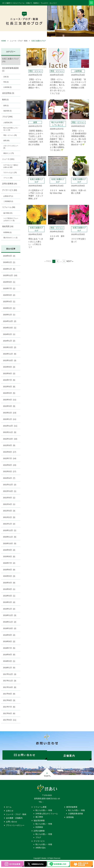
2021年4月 (9, 504)
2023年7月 (9, 380)
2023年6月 (9, 387)
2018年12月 (10, 615)
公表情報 (7, 87)
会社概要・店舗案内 (14, 817)
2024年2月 (9, 334)
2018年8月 (9, 641)
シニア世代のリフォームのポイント (11, 219)
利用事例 (7, 232)
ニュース (8, 159)
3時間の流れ (41, 846)
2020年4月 (9, 583)
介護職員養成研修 (76, 812)
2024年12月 (10, 321)
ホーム (9, 806)
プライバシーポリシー (15, 824)
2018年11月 (10, 622)
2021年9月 (9, 498)
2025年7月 (9, 288)
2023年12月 (10, 347)
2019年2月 (9, 602)
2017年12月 (10, 674)
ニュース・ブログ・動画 (16, 813)
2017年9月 (9, 694)
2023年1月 (10, 419)
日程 (6, 77)
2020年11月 (10, 537)
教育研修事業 (72, 806)
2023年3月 (9, 406)
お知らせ (10, 809)
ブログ (7, 117)
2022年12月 (10, 426)
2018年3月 (9, 661)
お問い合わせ (12, 820)
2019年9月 (9, 589)
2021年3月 (9, 511)
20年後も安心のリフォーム (47, 812)
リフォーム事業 (40, 806)
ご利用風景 (8, 201)
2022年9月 (9, 445)
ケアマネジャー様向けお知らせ (11, 166)
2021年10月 (10, 491)
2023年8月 (9, 373)
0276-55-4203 (50, 800)
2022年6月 (10, 465)
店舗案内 (70, 754)
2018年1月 (9, 668)
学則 (6, 82)
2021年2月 (9, 517)
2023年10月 (10, 360)
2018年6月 (9, 654)
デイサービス (10, 190)
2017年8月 (9, 700)
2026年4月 (9, 256)
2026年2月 (9, 262)
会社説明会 (8, 93)
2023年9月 (9, 367)
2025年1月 (9, 315)
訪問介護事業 (10, 184)
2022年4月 (9, 478)
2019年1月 (9, 609)
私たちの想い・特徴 (44, 809)
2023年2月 (10, 413)
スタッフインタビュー (11, 147)
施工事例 (8, 213)
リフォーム (9, 207)
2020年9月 (9, 550)
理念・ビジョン (10, 135)
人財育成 (8, 123)
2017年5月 (10, 720)
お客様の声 (8, 196)
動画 (5, 100)
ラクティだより (10, 173)
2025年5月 (9, 295)
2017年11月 (10, 681)
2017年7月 (9, 707)
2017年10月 (10, 687)
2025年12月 (10, 275)
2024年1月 (9, 341)
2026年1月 (9, 269)
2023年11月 (10, 354)
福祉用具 (7, 111)
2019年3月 (9, 596)
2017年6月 (9, 713)
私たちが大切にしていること (11, 129)
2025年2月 (9, 308)
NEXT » (70, 261)
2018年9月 (9, 635)
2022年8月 (10, 452)
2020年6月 (9, 570)
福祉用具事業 (39, 819)
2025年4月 (9, 301)
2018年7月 (9, 648)
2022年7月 (10, 458)
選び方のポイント (10, 238)
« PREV (48, 261)
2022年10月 (10, 439)
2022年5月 (10, 471)
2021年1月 (9, 524)
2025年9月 (9, 282)
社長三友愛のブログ (39, 41)
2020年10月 (10, 543)
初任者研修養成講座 (10, 69)
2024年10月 (10, 328)
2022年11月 (10, 432)
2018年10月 (10, 628)
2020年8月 (9, 556)
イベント (8, 178)
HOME (4, 41)
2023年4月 (10, 400)
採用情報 (70, 816)
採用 (6, 106)
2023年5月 (9, 393)
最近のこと (9, 153)
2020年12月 (10, 530)
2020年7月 (9, 563)
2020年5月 (9, 576)
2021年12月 (10, 485)
